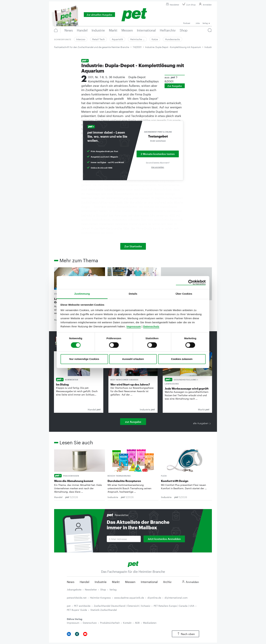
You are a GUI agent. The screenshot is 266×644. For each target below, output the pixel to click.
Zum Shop (189, 5)
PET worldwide (82, 606)
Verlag (113, 589)
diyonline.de (154, 598)
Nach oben (186, 634)
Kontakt (127, 623)
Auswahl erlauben (133, 359)
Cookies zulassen (182, 359)
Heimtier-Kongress (100, 598)
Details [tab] (133, 294)
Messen (130, 582)
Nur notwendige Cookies (84, 359)
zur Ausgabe (133, 422)
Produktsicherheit (110, 623)
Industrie (101, 582)
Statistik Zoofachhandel (104, 610)
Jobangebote (74, 589)
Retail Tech (98, 39)
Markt (116, 582)
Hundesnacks (173, 39)
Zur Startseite (133, 246)
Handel (84, 582)
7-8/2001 (137, 47)
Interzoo (81, 39)
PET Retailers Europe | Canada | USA (174, 606)
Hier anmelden (158, 167)
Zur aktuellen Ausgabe (99, 15)
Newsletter (172, 5)
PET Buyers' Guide (77, 610)
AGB (137, 623)
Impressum (134, 326)
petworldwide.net (77, 598)
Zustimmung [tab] (82, 294)
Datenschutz (151, 326)
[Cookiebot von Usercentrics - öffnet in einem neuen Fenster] (191, 282)
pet (69, 606)
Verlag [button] (205, 23)
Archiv (167, 582)
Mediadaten (150, 623)
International (149, 582)
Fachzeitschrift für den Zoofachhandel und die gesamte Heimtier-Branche (92, 47)
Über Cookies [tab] (184, 294)
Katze (155, 39)
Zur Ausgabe (175, 86)
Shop (103, 589)
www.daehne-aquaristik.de (129, 598)
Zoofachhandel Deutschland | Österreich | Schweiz (122, 606)
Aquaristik (117, 39)
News (71, 582)
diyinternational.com (176, 598)
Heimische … (137, 39)
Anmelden (205, 5)
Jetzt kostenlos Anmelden (164, 539)
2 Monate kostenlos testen (158, 154)
